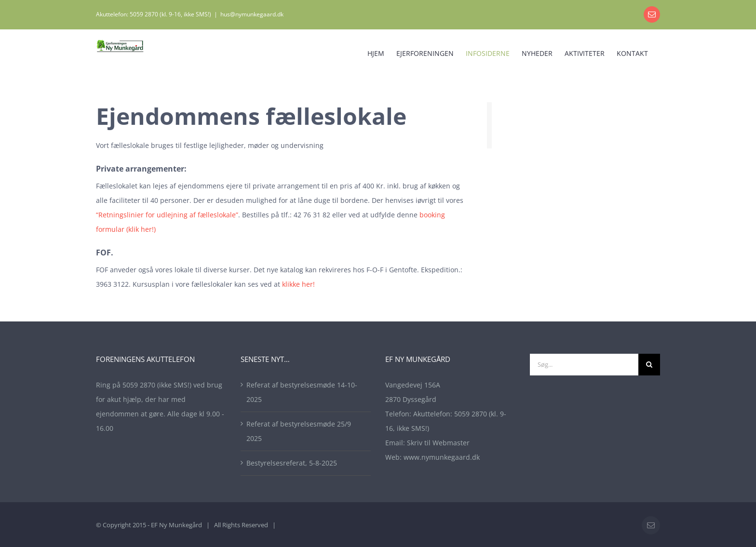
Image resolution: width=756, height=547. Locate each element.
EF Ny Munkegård (176, 525)
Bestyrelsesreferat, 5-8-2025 (292, 463)
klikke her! (298, 284)
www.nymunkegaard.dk (442, 457)
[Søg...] (584, 365)
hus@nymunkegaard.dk (252, 14)
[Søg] (649, 365)
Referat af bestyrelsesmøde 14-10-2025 (302, 392)
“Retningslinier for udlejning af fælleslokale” (167, 215)
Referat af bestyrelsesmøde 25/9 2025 (299, 431)
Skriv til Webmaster (438, 443)
